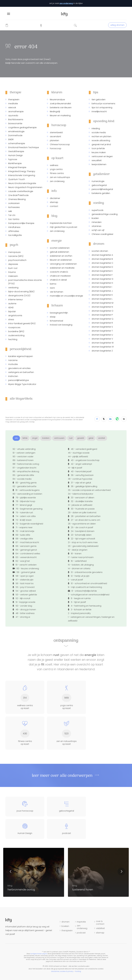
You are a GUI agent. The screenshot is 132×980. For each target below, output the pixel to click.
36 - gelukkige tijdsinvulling (83, 486)
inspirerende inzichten (61, 223)
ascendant (55, 136)
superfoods (98, 210)
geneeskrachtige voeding (105, 214)
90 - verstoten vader (23, 457)
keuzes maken (99, 152)
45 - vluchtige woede (79, 453)
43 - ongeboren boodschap (84, 460)
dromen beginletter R (102, 323)
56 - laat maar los (23, 583)
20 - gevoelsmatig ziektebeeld (83, 546)
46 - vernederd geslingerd (82, 449)
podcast (81, 933)
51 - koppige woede (24, 602)
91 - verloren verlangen (24, 453)
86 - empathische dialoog (26, 471)
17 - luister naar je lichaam (81, 557)
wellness (54, 165)
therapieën (14, 100)
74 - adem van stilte (24, 516)
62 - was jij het (21, 561)
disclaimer (55, 198)
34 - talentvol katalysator (81, 494)
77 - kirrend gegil (22, 505)
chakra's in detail (58, 280)
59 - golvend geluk (24, 572)
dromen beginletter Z (102, 351)
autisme (12, 304)
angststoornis (15, 315)
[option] (98, 872)
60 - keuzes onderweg (26, 569)
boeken (65, 926)
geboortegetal (99, 185)
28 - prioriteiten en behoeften (84, 516)
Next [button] (121, 872)
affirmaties (14, 231)
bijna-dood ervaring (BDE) (21, 292)
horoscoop (56, 148)
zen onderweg (66, 3)
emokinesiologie (16, 131)
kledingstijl (55, 112)
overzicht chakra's (59, 272)
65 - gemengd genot (25, 550)
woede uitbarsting (101, 140)
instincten (13, 376)
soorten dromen (100, 251)
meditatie (13, 104)
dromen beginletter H (102, 283)
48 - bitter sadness (24, 613)
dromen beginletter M (102, 303)
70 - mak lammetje (23, 531)
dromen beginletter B (102, 259)
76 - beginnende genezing (28, 509)
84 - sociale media (22, 479)
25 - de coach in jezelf (81, 527)
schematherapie (17, 143)
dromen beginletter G (102, 279)
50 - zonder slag (22, 606)
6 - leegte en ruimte (79, 598)
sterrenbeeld (56, 132)
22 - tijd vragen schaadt (82, 539)
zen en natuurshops (60, 177)
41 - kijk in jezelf (75, 468)
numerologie (98, 181)
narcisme (13, 360)
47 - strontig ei (21, 617)
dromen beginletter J (102, 291)
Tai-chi (12, 215)
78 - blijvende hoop (24, 501)
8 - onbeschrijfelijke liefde (82, 591)
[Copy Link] (124, 419)
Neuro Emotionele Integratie (22, 183)
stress (11, 319)
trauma (12, 272)
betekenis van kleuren (61, 108)
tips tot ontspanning (102, 108)
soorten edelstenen (60, 248)
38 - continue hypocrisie (80, 479)
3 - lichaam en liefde (80, 610)
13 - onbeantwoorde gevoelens (85, 572)
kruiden (95, 218)
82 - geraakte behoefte (24, 486)
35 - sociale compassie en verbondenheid (89, 490)
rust (71, 438)
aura (52, 288)
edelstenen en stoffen (61, 256)
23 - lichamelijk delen (80, 535)
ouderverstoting (16, 335)
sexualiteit (97, 160)
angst (35, 438)
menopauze (14, 252)
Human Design (16, 155)
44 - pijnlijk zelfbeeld (78, 457)
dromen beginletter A (102, 255)
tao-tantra (14, 219)
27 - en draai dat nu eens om (84, 520)
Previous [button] (11, 872)
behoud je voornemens (103, 104)
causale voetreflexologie (21, 191)
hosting (78, 971)
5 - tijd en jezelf (77, 602)
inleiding (96, 129)
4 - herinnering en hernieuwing (85, 606)
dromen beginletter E (102, 271)
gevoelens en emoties (19, 368)
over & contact (100, 923)
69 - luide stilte (21, 535)
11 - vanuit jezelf (75, 580)
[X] (104, 419)
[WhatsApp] (117, 419)
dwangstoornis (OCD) (19, 296)
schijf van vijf (98, 230)
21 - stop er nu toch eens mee (83, 542)
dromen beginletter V (102, 339)
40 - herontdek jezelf (80, 471)
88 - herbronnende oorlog (26, 464)
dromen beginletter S (102, 327)
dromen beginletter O (102, 311)
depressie (13, 264)
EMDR (11, 139)
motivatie (13, 364)
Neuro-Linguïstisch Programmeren (25, 187)
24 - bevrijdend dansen (81, 531)
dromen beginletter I (102, 287)
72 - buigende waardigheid (28, 524)
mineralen (97, 222)
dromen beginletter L (102, 299)
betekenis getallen (101, 193)
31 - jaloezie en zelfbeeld (80, 505)
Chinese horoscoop (60, 144)
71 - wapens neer (23, 527)
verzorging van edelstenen (63, 264)
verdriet (102, 438)
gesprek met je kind (101, 144)
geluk (91, 438)
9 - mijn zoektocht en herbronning (85, 587)
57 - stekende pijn (23, 580)
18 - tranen (75, 554)
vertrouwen (59, 438)
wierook (12, 108)
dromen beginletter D (102, 267)
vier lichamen (57, 292)
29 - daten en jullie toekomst (82, 513)
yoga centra (56, 169)
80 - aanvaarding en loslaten (27, 494)
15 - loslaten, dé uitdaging (81, 565)
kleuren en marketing (60, 116)
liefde (25, 438)
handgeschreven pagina (39, 954)
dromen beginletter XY (103, 347)
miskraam (13, 276)
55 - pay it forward (24, 587)
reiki (10, 211)
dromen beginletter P (102, 315)
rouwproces (14, 327)
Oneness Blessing (17, 199)
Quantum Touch (17, 179)
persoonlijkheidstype (19, 380)
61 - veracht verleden (25, 565)
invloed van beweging (61, 325)
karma (53, 284)
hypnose (13, 159)
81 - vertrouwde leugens (26, 490)
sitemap (54, 202)
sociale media (99, 132)
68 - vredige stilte (23, 539)
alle (16, 438)
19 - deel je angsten (78, 550)
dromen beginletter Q (102, 319)
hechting (13, 339)
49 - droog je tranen (24, 610)
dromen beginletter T (102, 331)
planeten (54, 140)
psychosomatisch (17, 260)
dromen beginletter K (102, 295)
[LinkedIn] (110, 419)
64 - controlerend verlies (26, 554)
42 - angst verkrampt (80, 464)
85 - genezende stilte (23, 475)
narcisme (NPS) (16, 256)
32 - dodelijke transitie (80, 501)
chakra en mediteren (60, 276)
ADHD (11, 308)
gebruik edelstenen (59, 252)
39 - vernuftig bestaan (81, 475)
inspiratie (81, 922)
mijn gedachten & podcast (64, 227)
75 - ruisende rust (23, 513)
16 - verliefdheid (77, 561)
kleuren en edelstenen (61, 260)
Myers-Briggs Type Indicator (22, 384)
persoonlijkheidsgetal (102, 189)
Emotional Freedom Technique (24, 147)
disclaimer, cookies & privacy (62, 971)
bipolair (12, 312)
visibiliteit (100, 928)
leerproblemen (99, 164)
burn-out (13, 268)
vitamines (96, 226)
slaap (53, 317)
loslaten (46, 438)
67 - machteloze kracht (26, 542)
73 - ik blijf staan (22, 520)
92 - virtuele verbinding (24, 449)
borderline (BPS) (16, 331)
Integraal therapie (17, 167)
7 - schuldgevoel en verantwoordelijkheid (89, 595)
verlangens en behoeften (21, 372)
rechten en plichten (101, 136)
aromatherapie (16, 112)
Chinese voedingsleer (102, 234)
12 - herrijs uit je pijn (79, 576)
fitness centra (57, 173)
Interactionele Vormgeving (22, 175)
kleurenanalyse (57, 100)
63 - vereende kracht (25, 557)
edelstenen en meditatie (62, 268)
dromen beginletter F (102, 275)
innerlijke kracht (99, 112)
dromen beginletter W (103, 343)
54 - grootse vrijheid (24, 591)
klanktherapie (15, 163)
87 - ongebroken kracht (24, 468)
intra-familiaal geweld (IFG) (22, 323)
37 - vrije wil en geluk (79, 483)
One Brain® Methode (18, 195)
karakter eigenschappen (21, 356)
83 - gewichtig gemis (25, 483)
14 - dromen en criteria (79, 569)
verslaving (13, 288)
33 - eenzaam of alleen (81, 498)
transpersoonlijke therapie (21, 223)
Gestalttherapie (16, 151)
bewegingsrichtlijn (59, 313)
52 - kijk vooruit (21, 598)
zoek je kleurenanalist (60, 104)
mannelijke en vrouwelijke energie (66, 296)
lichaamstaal (56, 321)
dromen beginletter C (102, 263)
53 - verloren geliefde (25, 595)
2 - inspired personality (79, 613)
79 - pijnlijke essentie (24, 498)
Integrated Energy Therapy (22, 171)
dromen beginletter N (102, 307)
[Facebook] (97, 419)
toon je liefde (98, 148)
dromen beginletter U (102, 335)
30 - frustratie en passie (81, 509)
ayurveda (13, 116)
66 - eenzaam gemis (25, 546)
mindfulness (14, 227)
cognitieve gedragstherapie (22, 127)
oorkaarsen (14, 203)
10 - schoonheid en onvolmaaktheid (87, 583)
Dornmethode (15, 135)
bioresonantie (15, 123)
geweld (81, 438)
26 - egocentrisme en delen (82, 524)
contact (54, 206)
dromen (65, 922)
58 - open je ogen (23, 576)
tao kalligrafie (15, 235)
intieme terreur (15, 300)
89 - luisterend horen (23, 460)
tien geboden (99, 100)
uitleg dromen (117, 25)
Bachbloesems (16, 119)
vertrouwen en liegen (102, 156)
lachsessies (14, 207)
